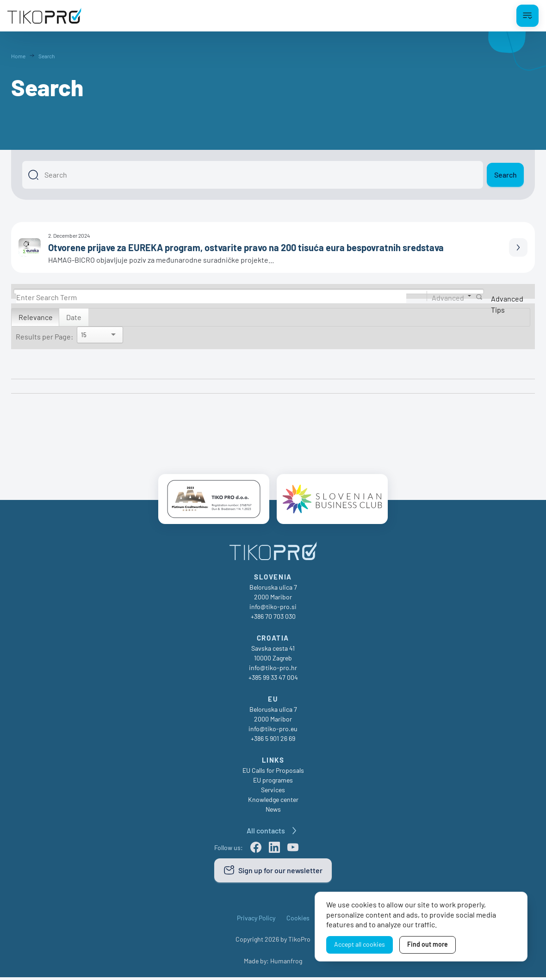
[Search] (253, 175)
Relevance (36, 317)
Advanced (448, 297)
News (273, 812)
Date (74, 317)
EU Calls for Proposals (273, 773)
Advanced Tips (507, 304)
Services (273, 792)
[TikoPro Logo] (44, 16)
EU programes (273, 783)
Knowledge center (273, 802)
